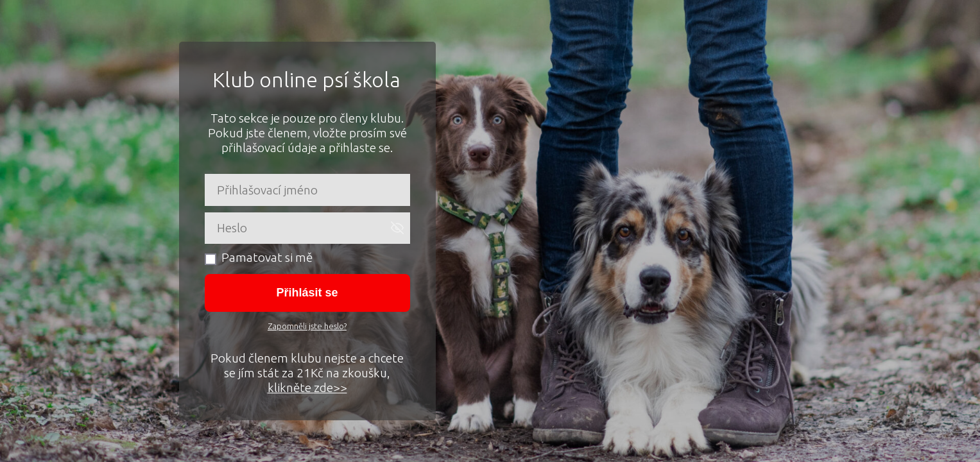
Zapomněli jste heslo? (307, 326)
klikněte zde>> (307, 388)
